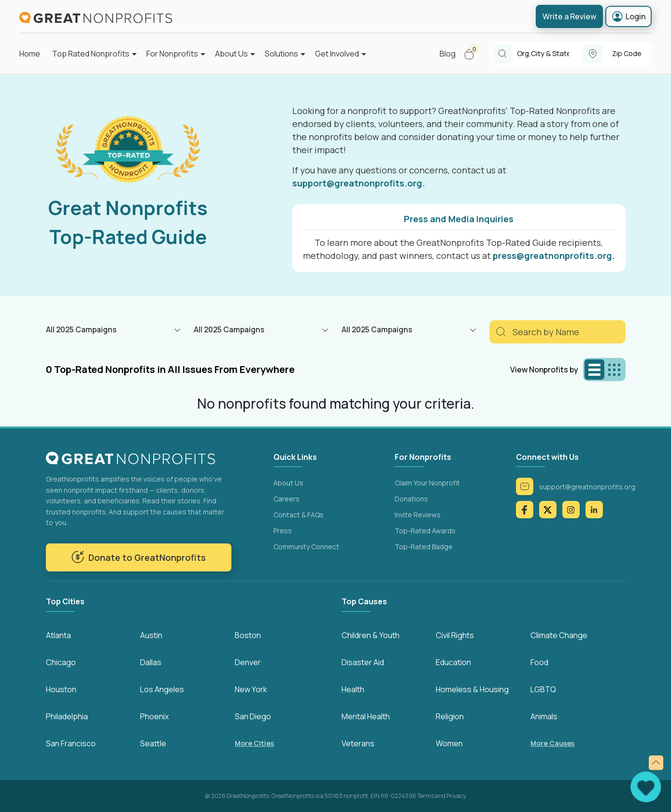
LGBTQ (543, 689)
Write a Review (569, 16)
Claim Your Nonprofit (427, 483)
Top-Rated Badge (424, 547)
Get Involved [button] (337, 54)
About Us (288, 483)
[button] (473, 54)
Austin (151, 635)
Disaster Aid (363, 662)
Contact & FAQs (299, 515)
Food (539, 662)
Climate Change (559, 635)
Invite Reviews (418, 515)
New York (251, 689)
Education (453, 662)
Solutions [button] (281, 54)
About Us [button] (231, 54)
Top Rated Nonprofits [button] (91, 54)
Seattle (153, 743)
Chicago (61, 662)
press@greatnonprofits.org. (554, 256)
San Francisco (71, 743)
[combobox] (550, 54)
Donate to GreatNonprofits (138, 557)
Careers (286, 499)
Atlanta (58, 635)
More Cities (254, 743)
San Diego (253, 716)
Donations (411, 499)
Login (628, 16)
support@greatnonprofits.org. (359, 183)
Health (353, 689)
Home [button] (30, 54)
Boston (248, 635)
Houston (61, 689)
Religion (450, 716)
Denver (248, 662)
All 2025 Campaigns (81, 329)
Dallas (151, 662)
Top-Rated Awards (425, 531)
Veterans (358, 743)
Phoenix (154, 716)
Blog (448, 54)
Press (283, 531)
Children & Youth (371, 635)
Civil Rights (455, 635)
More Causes (552, 743)
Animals (544, 716)
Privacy (456, 796)
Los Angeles (162, 689)
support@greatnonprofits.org (576, 486)
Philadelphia (67, 716)
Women (449, 743)
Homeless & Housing (472, 689)
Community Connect (306, 547)
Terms (426, 796)
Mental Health (366, 716)
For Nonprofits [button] (172, 54)
